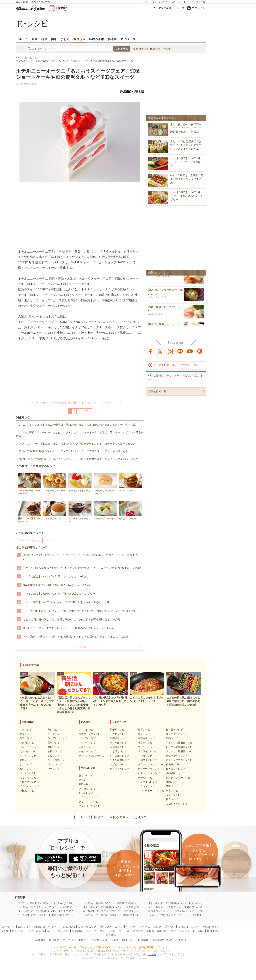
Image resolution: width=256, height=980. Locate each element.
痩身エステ (213, 931)
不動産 (150, 931)
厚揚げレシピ (55, 747)
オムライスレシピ (148, 751)
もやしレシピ (27, 769)
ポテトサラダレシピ (149, 773)
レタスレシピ (86, 730)
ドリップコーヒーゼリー (80, 512)
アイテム (145, 927)
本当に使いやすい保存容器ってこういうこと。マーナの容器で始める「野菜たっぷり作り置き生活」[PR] (83, 557)
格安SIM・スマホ (188, 927)
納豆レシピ (54, 756)
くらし (153, 2)
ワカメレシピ (55, 764)
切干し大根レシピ (57, 760)
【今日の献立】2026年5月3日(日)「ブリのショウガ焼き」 (56, 577)
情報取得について (162, 940)
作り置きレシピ (174, 730)
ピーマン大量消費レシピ (179, 747)
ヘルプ (114, 940)
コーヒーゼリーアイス (105, 510)
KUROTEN (24, 927)
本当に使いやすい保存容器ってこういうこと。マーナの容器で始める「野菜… (186, 128)
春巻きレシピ (145, 743)
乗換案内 (138, 931)
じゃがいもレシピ (29, 747)
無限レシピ (172, 786)
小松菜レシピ (27, 791)
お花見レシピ (86, 793)
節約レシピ (172, 782)
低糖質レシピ (173, 764)
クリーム (37, 540)
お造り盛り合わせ (159, 308)
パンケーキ (23, 540)
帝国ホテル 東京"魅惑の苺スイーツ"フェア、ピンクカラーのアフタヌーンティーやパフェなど (73, 451)
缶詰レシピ (172, 738)
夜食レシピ (172, 799)
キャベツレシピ (28, 756)
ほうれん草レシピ (29, 786)
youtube (190, 351)
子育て (144, 2)
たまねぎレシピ (28, 751)
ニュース (124, 931)
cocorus (51, 931)
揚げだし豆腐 (156, 325)
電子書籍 (111, 935)
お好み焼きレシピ (120, 756)
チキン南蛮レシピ (120, 760)
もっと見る (80, 647)
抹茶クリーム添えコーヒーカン (30, 512)
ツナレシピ (54, 769)
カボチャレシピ (87, 747)
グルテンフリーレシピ (178, 778)
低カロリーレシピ (176, 769)
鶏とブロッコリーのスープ (164, 291)
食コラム (79, 39)
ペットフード (187, 931)
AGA (201, 931)
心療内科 (131, 927)
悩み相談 (64, 931)
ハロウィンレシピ (88, 797)
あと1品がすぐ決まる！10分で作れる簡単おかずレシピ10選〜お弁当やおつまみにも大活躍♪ (76, 637)
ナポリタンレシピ (148, 760)
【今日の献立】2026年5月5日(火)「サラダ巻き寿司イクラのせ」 (120, 907)
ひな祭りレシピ (87, 789)
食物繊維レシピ (174, 773)
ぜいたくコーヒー (130, 510)
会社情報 (40, 940)
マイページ (128, 39)
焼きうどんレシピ (120, 769)
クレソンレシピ (87, 738)
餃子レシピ (144, 734)
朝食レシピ (172, 791)
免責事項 (181, 940)
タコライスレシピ (148, 782)
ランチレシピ (173, 795)
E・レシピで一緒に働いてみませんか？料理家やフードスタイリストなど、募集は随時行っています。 (111, 947)
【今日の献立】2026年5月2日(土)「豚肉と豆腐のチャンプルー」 (60, 594)
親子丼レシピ (117, 730)
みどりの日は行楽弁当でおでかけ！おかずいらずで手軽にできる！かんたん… (186, 145)
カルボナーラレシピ (149, 769)
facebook (151, 351)
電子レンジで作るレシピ (179, 760)
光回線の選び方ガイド (47, 927)
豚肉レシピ (26, 734)
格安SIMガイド (210, 927)
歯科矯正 (162, 931)
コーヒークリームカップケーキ (30, 484)
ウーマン (99, 931)
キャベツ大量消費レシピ (179, 743)
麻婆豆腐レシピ (146, 738)
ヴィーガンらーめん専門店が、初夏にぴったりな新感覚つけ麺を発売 (188, 907)
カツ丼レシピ (117, 734)
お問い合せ (128, 940)
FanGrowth (69, 927)
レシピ (112, 931)
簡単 (54, 39)
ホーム (23, 39)
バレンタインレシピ (90, 806)
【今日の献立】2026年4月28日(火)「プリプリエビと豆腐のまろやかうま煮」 (67, 602)
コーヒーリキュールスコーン (105, 484)
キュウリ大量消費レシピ (179, 751)
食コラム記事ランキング (31, 548)
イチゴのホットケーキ (80, 482)
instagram (170, 351)
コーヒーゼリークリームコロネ (55, 484)
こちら (152, 954)
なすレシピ (26, 764)
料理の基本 (96, 39)
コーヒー (49, 540)
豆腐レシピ (54, 743)
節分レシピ (85, 780)
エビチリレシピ (146, 747)
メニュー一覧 (198, 2)
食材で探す (142, 49)
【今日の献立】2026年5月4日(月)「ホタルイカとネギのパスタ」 (185, 903)
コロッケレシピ (146, 786)
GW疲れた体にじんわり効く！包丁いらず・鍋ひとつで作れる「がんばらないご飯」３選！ (70, 903)
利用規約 (54, 940)
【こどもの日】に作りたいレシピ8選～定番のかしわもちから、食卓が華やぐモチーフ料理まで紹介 (81, 611)
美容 (173, 931)
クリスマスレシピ (88, 802)
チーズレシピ (55, 734)
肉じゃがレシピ (118, 743)
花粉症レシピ (86, 784)
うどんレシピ (117, 764)
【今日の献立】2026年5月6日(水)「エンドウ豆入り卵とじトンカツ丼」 (59, 911)
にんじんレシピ (28, 778)
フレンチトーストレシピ (151, 791)
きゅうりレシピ (28, 782)
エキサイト (198, 8)
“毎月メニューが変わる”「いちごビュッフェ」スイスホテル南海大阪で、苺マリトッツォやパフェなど (78, 459)
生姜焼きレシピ (118, 738)
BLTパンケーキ (130, 482)
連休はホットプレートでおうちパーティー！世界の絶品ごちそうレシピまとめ (68, 628)
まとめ (65, 39)
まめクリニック (87, 927)
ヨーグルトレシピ (57, 738)
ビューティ (164, 2)
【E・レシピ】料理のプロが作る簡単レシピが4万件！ (111, 817)
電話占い (170, 927)
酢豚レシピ (144, 730)
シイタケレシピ (87, 751)
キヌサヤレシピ (87, 743)
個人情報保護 (100, 940)
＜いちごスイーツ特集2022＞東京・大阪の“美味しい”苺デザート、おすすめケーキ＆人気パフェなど (77, 444)
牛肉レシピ (26, 730)
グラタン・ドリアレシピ (151, 764)
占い (174, 2)
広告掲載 (143, 940)
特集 (44, 39)
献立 (35, 39)
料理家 (112, 39)
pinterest (200, 351)
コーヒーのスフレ (55, 510)
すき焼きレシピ (118, 751)
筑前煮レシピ (117, 747)
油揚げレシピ (55, 751)
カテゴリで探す (162, 49)
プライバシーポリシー (76, 940)
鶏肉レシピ (26, 738)
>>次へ (86, 411)
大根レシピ (26, 760)
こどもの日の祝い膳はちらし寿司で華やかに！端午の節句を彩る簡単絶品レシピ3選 (72, 619)
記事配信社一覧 (157, 391)
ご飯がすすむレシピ (177, 804)
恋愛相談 (77, 931)
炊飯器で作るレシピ (177, 756)
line (180, 351)
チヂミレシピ (145, 778)
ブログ (157, 927)
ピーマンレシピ (28, 773)
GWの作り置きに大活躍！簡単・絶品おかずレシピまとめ (56, 585)
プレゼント (184, 2)
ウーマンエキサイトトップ (169, 8)
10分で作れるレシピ (177, 734)
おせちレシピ (86, 775)
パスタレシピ (145, 756)
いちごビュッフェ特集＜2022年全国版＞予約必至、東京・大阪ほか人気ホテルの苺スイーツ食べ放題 (77, 425)
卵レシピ (52, 730)
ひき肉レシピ (27, 743)
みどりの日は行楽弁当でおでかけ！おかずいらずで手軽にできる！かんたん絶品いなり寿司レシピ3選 (82, 568)
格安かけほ (18, 931)
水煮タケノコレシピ (90, 734)
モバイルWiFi (36, 931)
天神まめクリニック (111, 927)
